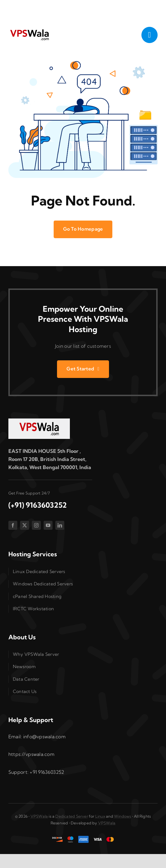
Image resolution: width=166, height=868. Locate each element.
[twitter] (25, 525)
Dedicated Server (72, 816)
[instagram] (36, 525)
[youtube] (48, 525)
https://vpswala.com (31, 754)
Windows (123, 816)
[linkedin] (60, 525)
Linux (100, 816)
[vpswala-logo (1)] (29, 31)
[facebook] (13, 525)
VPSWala (39, 816)
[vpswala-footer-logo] (39, 421)
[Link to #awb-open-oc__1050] (150, 35)
